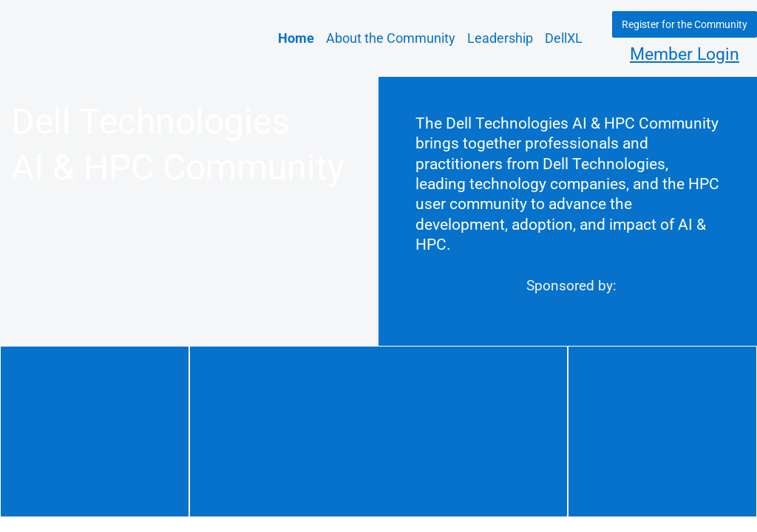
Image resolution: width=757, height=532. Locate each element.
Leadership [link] (500, 38)
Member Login (685, 54)
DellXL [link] (564, 38)
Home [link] (296, 38)
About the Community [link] (391, 38)
